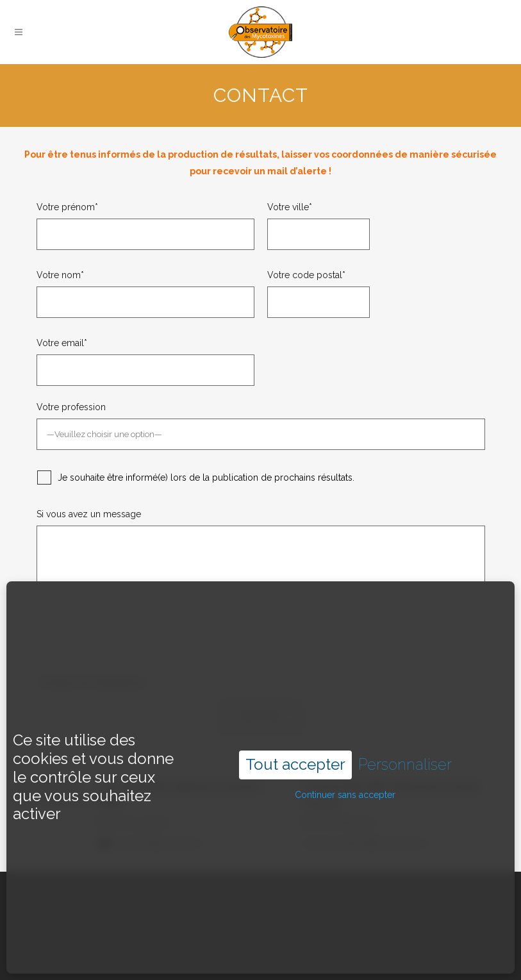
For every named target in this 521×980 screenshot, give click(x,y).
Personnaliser (405, 735)
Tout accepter (295, 734)
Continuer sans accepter (345, 764)
